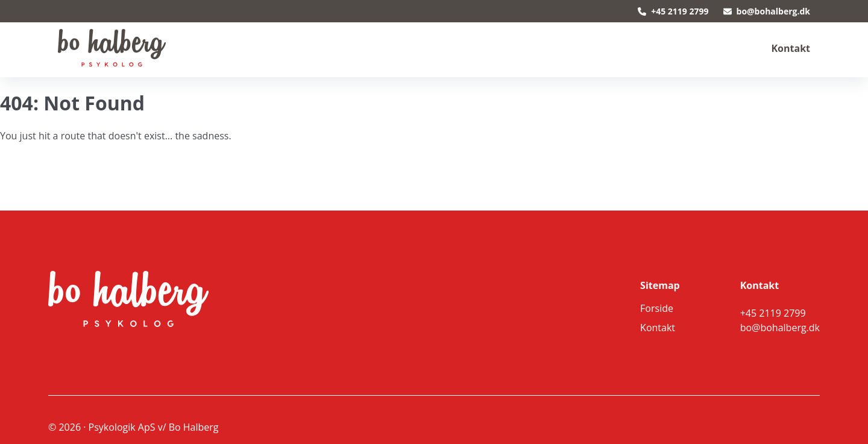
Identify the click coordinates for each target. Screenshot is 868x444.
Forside (657, 308)
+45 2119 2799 (673, 11)
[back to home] (112, 48)
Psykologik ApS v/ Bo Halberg (154, 427)
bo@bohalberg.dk (767, 11)
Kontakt (791, 48)
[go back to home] (111, 300)
